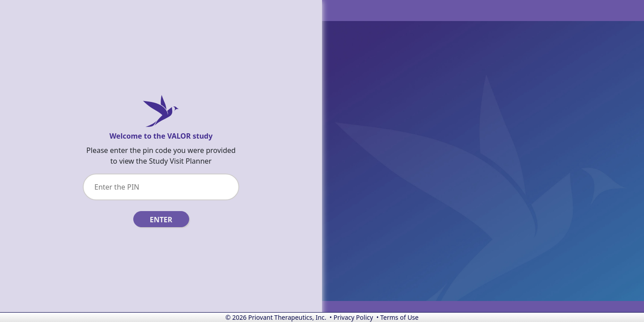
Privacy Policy (353, 317)
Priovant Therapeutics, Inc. (287, 317)
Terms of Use (399, 317)
